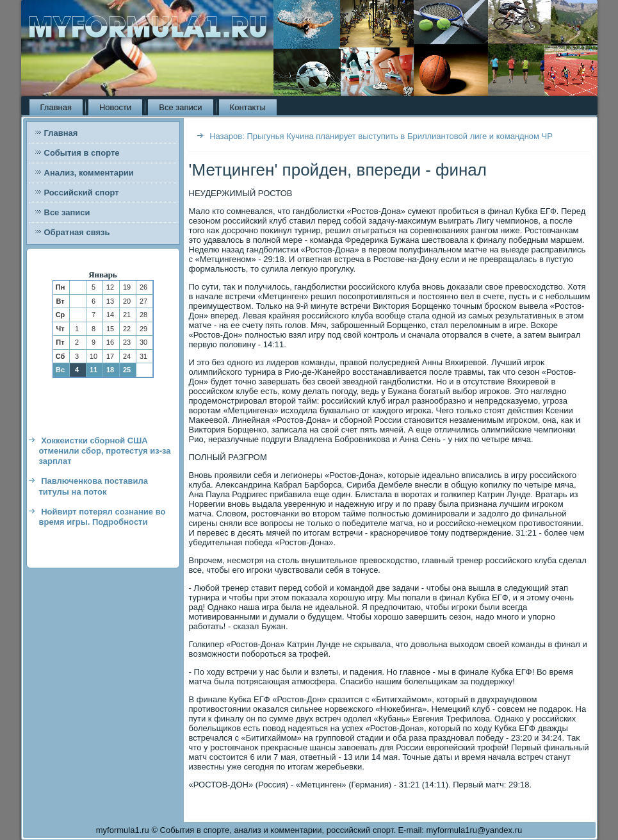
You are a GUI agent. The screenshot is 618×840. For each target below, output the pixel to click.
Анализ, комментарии (89, 173)
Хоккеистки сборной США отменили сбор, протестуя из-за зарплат (105, 451)
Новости (115, 107)
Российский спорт (82, 193)
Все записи (180, 107)
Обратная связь (77, 232)
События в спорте (82, 153)
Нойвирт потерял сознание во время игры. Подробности (102, 517)
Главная (56, 107)
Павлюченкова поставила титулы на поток (94, 486)
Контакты (248, 107)
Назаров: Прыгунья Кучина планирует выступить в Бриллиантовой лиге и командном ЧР (381, 136)
